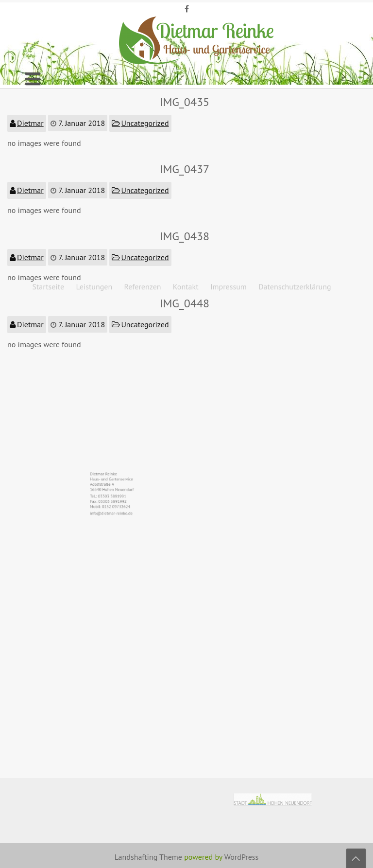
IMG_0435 (185, 102)
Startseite (48, 58)
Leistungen (94, 58)
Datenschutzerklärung (295, 58)
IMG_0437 (185, 169)
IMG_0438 (185, 236)
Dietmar (30, 123)
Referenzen (142, 58)
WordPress (242, 857)
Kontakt (186, 58)
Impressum (229, 58)
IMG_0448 (185, 303)
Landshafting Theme (148, 857)
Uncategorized (145, 123)
